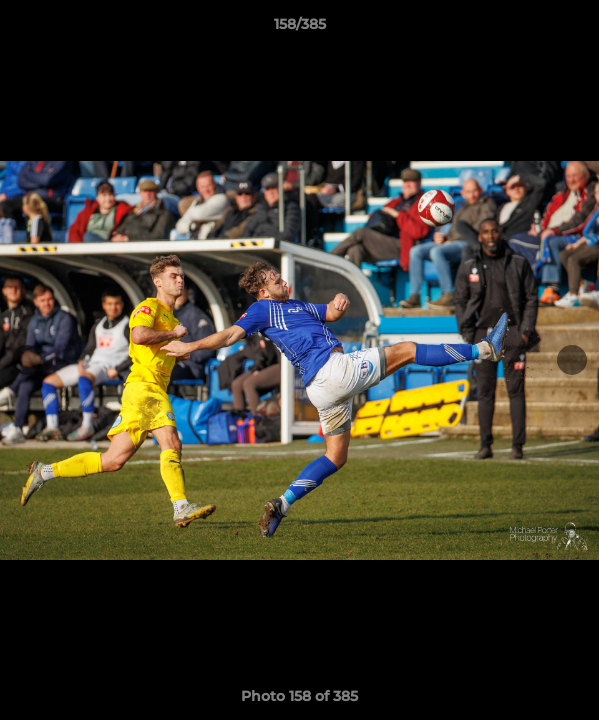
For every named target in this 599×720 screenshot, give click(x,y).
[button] (575, 29)
